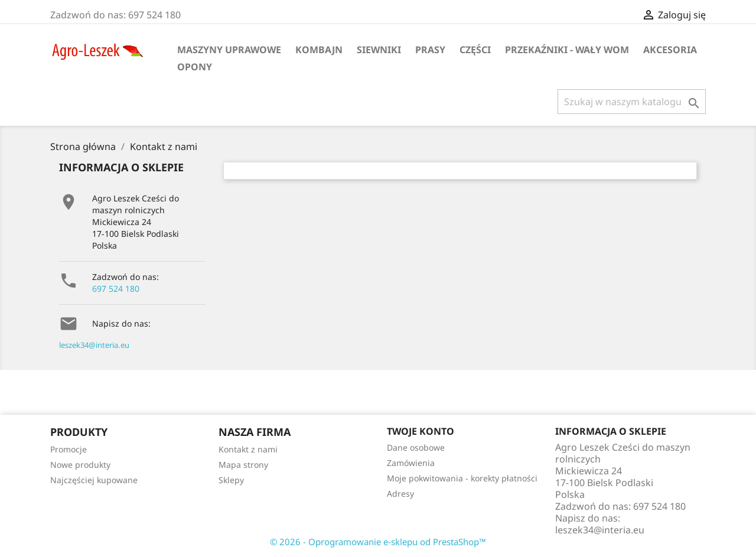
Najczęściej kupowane (94, 480)
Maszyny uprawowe (229, 50)
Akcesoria (670, 50)
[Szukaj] (632, 102)
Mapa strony (243, 465)
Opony (195, 67)
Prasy (430, 50)
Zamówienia (411, 463)
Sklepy (231, 480)
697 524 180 (116, 289)
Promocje (69, 449)
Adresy (400, 494)
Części (475, 50)
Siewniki (379, 50)
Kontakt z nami (248, 449)
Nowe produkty (80, 465)
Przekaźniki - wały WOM (567, 50)
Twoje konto (421, 431)
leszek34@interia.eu (94, 345)
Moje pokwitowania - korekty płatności (462, 478)
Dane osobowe (416, 447)
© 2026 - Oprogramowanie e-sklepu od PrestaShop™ (378, 542)
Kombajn (319, 50)
